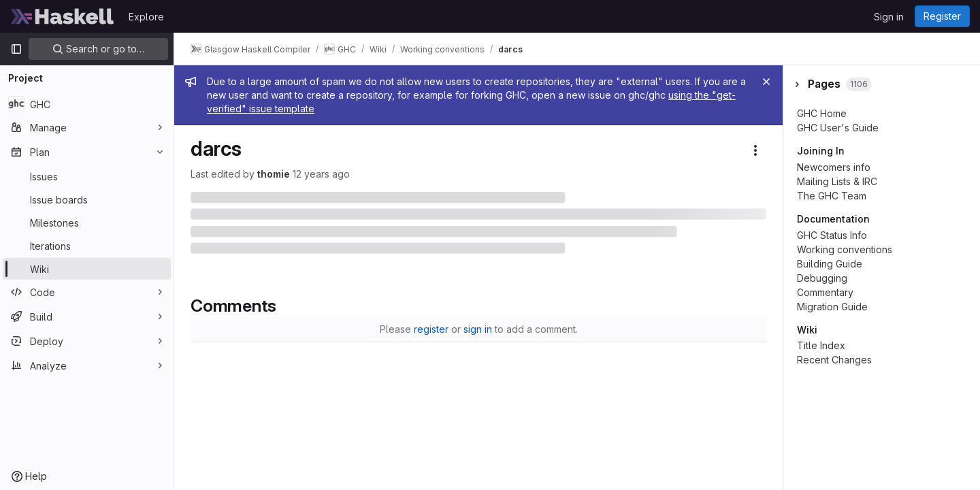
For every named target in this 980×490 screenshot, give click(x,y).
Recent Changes (834, 360)
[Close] (766, 82)
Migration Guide (832, 307)
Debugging (822, 278)
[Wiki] (87, 269)
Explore (146, 17)
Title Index (821, 345)
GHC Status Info (832, 235)
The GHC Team (832, 196)
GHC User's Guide (838, 128)
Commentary (825, 292)
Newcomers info (834, 167)
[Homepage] (63, 16)
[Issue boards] (87, 199)
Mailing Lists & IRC (837, 181)
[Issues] (87, 176)
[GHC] (87, 104)
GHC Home (822, 113)
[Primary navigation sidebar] (16, 49)
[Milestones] (87, 223)
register (431, 329)
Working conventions (845, 249)
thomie (274, 174)
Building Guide (830, 264)
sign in (478, 329)
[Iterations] (87, 246)
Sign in (889, 17)
